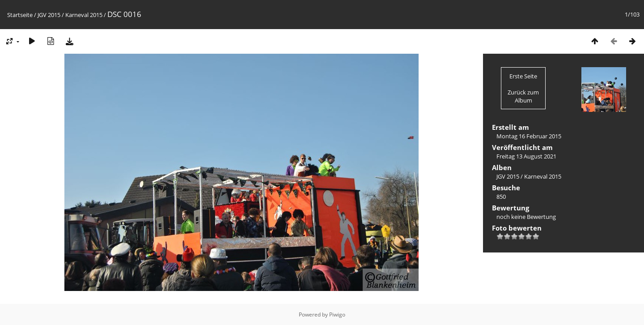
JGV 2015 (49, 15)
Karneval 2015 (84, 15)
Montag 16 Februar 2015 (529, 136)
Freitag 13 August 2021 (526, 156)
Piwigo (337, 314)
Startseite (20, 15)
